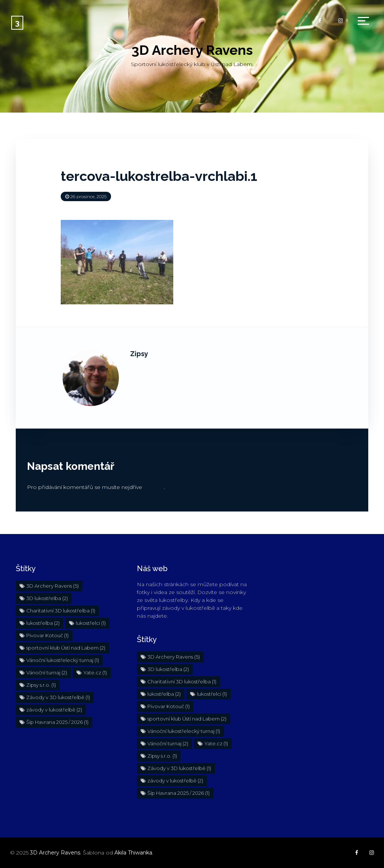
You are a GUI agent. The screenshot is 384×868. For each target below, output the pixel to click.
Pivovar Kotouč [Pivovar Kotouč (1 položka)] (47, 635)
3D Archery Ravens (192, 50)
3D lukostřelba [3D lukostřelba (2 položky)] (47, 598)
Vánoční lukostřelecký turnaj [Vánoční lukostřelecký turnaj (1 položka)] (63, 660)
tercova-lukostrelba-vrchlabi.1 (159, 176)
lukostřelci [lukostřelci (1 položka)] (91, 623)
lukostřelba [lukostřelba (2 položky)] (43, 623)
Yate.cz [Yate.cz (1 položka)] (95, 672)
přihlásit (154, 487)
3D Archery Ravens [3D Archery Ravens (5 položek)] (52, 586)
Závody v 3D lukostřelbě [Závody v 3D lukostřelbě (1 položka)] (58, 697)
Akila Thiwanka (133, 853)
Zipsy (139, 354)
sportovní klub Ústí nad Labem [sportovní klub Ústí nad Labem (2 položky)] (66, 648)
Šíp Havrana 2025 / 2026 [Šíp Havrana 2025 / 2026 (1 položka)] (57, 722)
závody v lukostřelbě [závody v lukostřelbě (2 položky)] (54, 710)
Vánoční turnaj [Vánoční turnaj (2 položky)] (47, 672)
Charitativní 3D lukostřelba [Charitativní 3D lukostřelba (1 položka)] (61, 611)
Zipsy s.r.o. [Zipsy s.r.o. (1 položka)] (41, 685)
